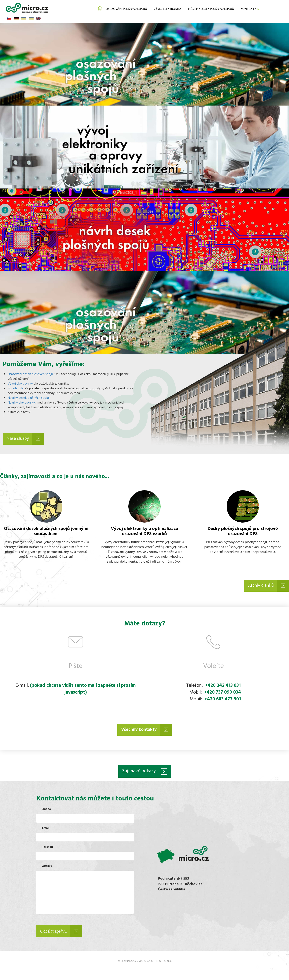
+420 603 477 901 (223, 700)
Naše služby (18, 439)
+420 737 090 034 (223, 693)
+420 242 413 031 (223, 687)
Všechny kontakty (139, 731)
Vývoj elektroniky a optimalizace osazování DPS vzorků (144, 532)
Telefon (48, 849)
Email (46, 830)
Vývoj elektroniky (168, 9)
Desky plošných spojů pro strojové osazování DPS (243, 532)
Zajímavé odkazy (139, 773)
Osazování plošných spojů (126, 9)
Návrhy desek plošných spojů (211, 9)
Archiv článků (260, 586)
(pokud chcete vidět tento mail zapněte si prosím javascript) (83, 690)
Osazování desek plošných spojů (30, 374)
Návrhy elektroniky (21, 403)
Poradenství (16, 389)
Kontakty (248, 9)
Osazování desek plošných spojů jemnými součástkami (46, 532)
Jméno (47, 811)
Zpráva (47, 868)
